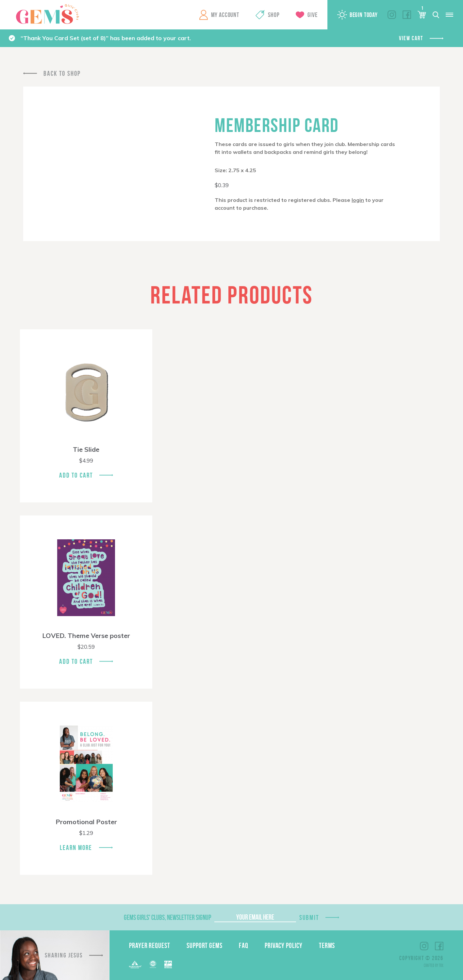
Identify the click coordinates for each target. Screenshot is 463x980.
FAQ (244, 945)
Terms (327, 945)
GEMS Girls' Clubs (47, 14)
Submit (309, 917)
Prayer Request (150, 945)
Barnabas (135, 964)
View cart (411, 38)
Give (312, 15)
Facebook (407, 15)
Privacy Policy (284, 945)
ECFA (153, 964)
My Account (225, 15)
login (358, 200)
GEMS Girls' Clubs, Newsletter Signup (167, 917)
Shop (274, 15)
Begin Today (364, 15)
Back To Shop (62, 73)
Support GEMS (205, 945)
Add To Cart (76, 475)
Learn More (76, 848)
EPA (168, 964)
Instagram (392, 15)
